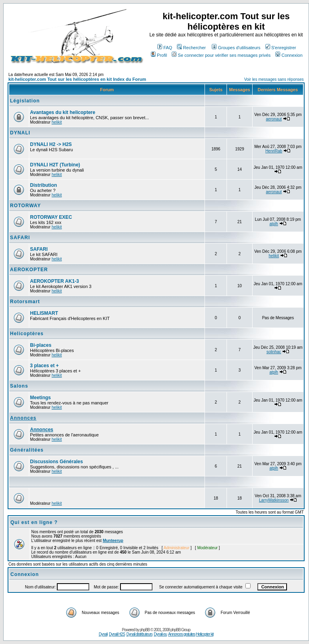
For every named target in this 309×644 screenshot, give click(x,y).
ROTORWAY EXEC (51, 217)
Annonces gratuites (182, 634)
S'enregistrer (281, 48)
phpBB (145, 630)
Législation (25, 101)
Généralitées (27, 450)
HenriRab (274, 151)
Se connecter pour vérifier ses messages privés (221, 55)
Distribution (43, 185)
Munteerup (113, 541)
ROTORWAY (25, 206)
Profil (159, 55)
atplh (274, 224)
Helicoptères (27, 334)
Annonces (23, 418)
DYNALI (20, 133)
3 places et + (44, 366)
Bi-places (41, 345)
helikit (57, 122)
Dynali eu (160, 634)
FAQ (165, 48)
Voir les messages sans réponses (274, 79)
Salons (19, 386)
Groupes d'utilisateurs (236, 48)
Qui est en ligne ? (34, 522)
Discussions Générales (56, 462)
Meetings (40, 398)
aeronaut (274, 119)
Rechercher (191, 48)
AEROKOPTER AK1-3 (54, 281)
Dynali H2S (117, 634)
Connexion (289, 55)
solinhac (274, 352)
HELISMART (44, 313)
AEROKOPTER (29, 270)
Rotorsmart (25, 302)
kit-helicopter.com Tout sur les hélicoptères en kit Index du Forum (77, 79)
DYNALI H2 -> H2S (51, 144)
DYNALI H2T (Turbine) (55, 165)
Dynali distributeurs (139, 634)
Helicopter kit (205, 634)
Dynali (103, 634)
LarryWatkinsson (274, 500)
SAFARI (20, 238)
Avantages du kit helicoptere (63, 112)
